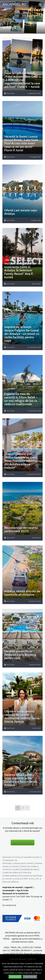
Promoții (17, 857)
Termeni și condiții (11, 869)
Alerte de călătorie (11, 882)
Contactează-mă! (23, 843)
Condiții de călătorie (11, 873)
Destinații (7, 857)
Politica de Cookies (29, 866)
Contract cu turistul (13, 879)
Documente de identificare (31, 876)
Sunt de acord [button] (15, 977)
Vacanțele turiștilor (31, 857)
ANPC (26, 879)
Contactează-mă (10, 860)
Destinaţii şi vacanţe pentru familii (18, 863)
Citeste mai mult (30, 977)
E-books (15, 866)
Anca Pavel (10, 93)
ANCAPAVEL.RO (14, 4)
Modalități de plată (29, 869)
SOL (38, 879)
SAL (32, 879)
